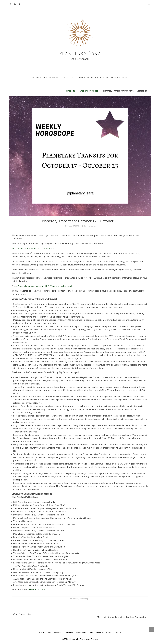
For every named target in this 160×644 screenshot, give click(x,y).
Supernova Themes (89, 639)
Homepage (69, 91)
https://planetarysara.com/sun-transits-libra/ (33, 249)
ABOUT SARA (39, 78)
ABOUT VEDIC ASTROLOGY (105, 78)
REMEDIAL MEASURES (75, 78)
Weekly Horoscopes (89, 91)
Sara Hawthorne (90, 226)
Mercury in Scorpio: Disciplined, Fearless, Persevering (121, 617)
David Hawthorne (38, 590)
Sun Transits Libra (23, 614)
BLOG (125, 78)
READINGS (55, 78)
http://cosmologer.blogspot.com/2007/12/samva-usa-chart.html (43, 286)
